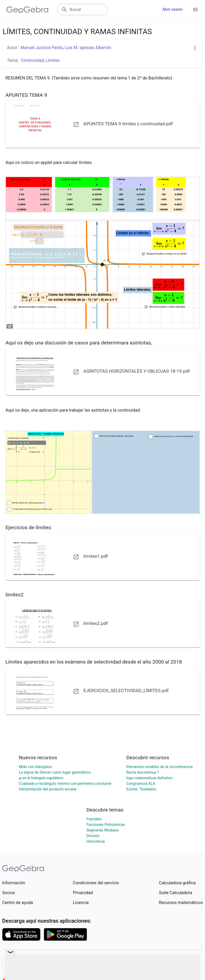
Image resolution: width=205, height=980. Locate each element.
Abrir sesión (172, 9)
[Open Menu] (195, 10)
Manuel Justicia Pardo (42, 48)
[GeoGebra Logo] (27, 10)
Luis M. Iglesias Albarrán (88, 48)
